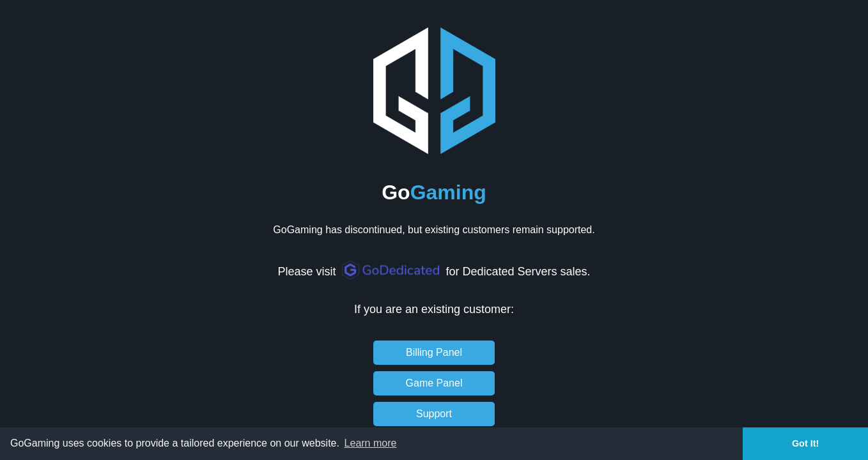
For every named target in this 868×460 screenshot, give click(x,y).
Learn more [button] (371, 443)
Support (434, 414)
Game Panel (434, 383)
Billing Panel (434, 352)
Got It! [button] (805, 443)
